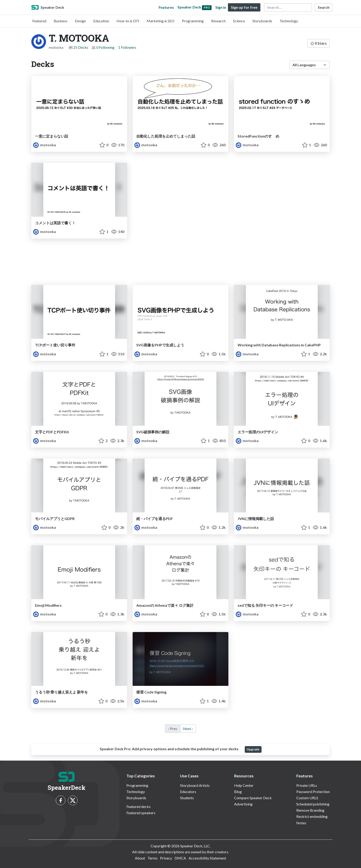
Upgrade (253, 749)
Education (101, 21)
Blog (238, 792)
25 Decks (81, 47)
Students (187, 798)
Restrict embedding (312, 816)
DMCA (180, 858)
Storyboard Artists (195, 785)
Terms (153, 858)
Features (166, 7)
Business (61, 21)
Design (80, 21)
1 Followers (127, 47)
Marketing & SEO (161, 21)
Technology (289, 21)
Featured (39, 21)
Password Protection (313, 792)
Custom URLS (307, 798)
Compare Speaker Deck (253, 798)
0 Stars (319, 43)
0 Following (105, 47)
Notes (301, 823)
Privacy (166, 858)
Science (239, 21)
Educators (188, 792)
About (140, 858)
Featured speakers (141, 813)
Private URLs (307, 785)
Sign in (221, 7)
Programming (193, 21)
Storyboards (262, 21)
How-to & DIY (128, 21)
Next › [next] (188, 729)
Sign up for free (244, 7)
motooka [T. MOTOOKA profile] (45, 145)
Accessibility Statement (207, 858)
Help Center (244, 785)
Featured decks (138, 806)
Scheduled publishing (313, 804)
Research (218, 21)
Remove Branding (310, 810)
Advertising (243, 804)
